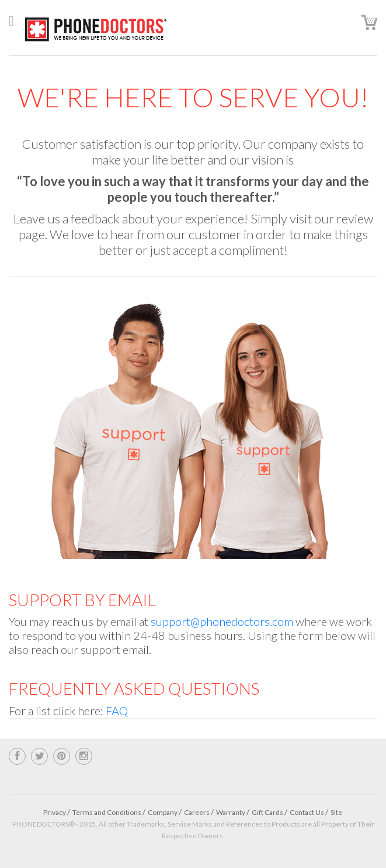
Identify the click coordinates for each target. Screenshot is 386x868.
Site (336, 812)
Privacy (55, 812)
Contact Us (307, 812)
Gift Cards (267, 812)
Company (163, 812)
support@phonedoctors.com (222, 621)
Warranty (231, 812)
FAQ (117, 710)
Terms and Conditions (107, 812)
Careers (197, 812)
